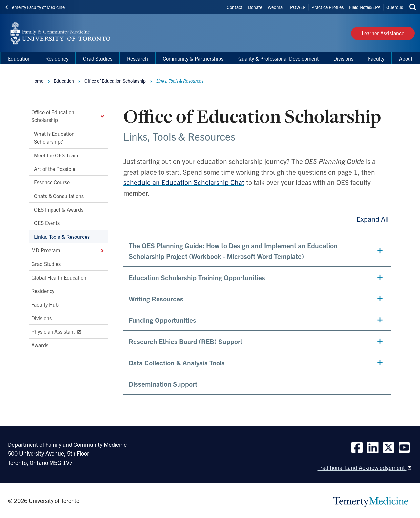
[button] (257, 251)
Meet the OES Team (56, 155)
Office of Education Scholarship (68, 116)
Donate (255, 7)
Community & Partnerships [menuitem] (193, 58)
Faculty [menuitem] (376, 58)
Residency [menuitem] (57, 58)
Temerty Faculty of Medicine (35, 7)
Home (37, 81)
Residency (43, 291)
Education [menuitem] (19, 58)
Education (64, 81)
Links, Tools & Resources (62, 237)
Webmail (276, 7)
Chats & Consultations (59, 196)
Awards (40, 345)
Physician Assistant (54, 332)
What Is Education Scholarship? (54, 137)
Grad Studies (46, 264)
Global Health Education (59, 277)
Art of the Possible (55, 169)
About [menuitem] (406, 58)
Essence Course (52, 182)
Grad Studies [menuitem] (98, 58)
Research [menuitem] (137, 58)
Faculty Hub (45, 304)
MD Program (68, 250)
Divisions (42, 318)
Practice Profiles (327, 7)
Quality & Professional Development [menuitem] (278, 58)
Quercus (395, 7)
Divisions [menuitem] (343, 58)
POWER (298, 7)
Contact (235, 7)
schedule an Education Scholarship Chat (184, 182)
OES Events (47, 223)
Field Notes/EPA (365, 7)
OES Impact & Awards (59, 209)
